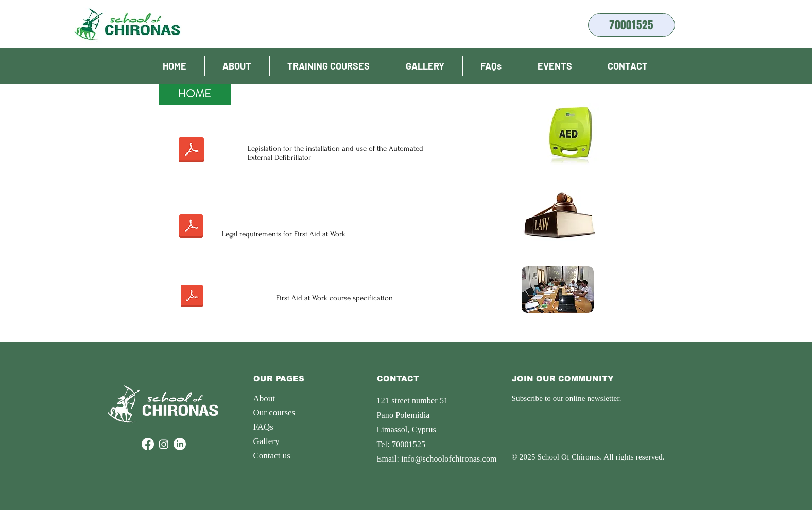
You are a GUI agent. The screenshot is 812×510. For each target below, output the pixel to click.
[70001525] (632, 25)
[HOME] (195, 94)
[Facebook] (148, 444)
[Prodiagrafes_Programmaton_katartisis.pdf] (192, 297)
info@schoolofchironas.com (449, 459)
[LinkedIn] (180, 444)
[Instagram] (164, 444)
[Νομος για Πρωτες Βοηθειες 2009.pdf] (191, 227)
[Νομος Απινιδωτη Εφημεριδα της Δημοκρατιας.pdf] (191, 151)
